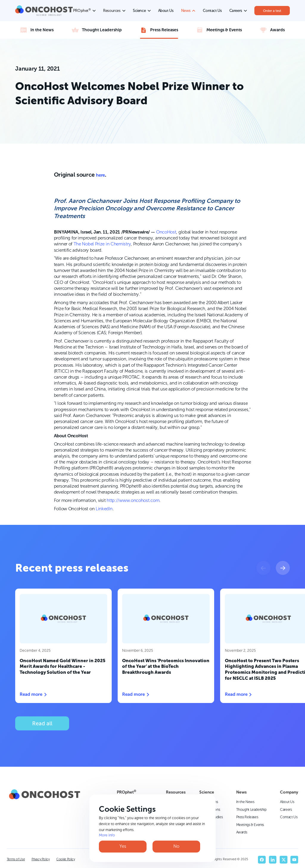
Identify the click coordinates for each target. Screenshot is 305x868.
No (176, 846)
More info (107, 835)
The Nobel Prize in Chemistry (102, 244)
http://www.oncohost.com (133, 500)
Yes (123, 846)
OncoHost (166, 232)
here (100, 175)
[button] (263, 568)
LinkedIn (104, 509)
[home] (44, 11)
